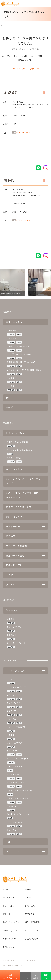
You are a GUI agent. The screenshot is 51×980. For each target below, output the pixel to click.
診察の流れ (30, 906)
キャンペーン (31, 898)
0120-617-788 (21, 220)
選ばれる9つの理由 (11, 922)
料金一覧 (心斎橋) (33, 922)
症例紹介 (29, 889)
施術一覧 (7, 914)
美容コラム (30, 914)
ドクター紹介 (8, 906)
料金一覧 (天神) (9, 939)
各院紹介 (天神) (32, 939)
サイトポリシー (33, 960)
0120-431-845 (21, 132)
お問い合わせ (9, 947)
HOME (6, 889)
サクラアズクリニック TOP (26, 68)
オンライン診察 (32, 930)
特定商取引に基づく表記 (12, 960)
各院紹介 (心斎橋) (10, 930)
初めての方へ (9, 898)
